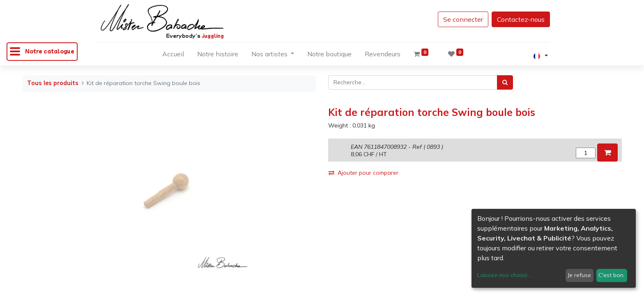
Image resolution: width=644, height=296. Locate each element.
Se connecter (463, 19)
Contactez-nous (521, 19)
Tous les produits (53, 83)
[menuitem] (173, 55)
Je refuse (579, 275)
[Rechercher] (505, 82)
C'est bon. (612, 275)
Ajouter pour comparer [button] (363, 173)
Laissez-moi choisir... (504, 275)
